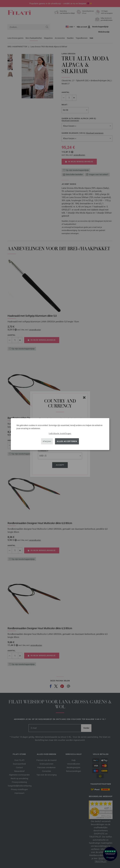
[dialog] (60, 434)
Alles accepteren (67, 441)
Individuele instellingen (60, 433)
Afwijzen (47, 441)
